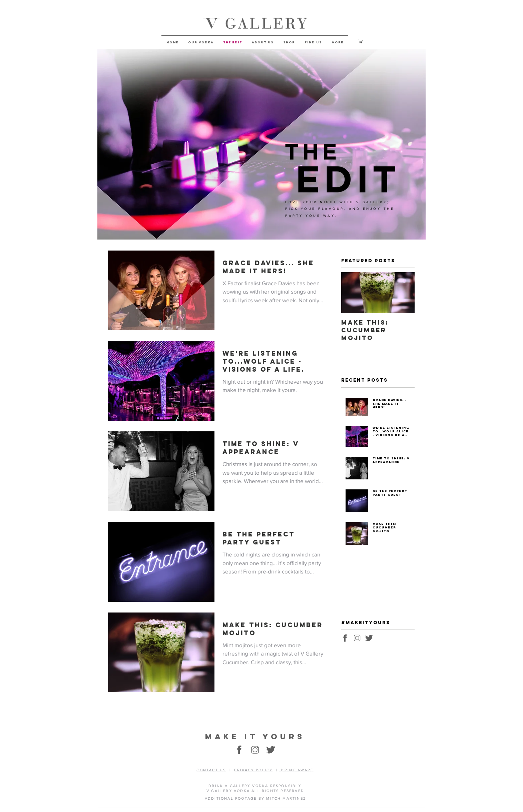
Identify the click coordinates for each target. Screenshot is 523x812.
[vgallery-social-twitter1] (369, 638)
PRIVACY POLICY (253, 770)
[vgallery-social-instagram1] (357, 638)
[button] (361, 41)
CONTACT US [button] (211, 770)
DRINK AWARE (296, 770)
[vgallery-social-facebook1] (345, 638)
